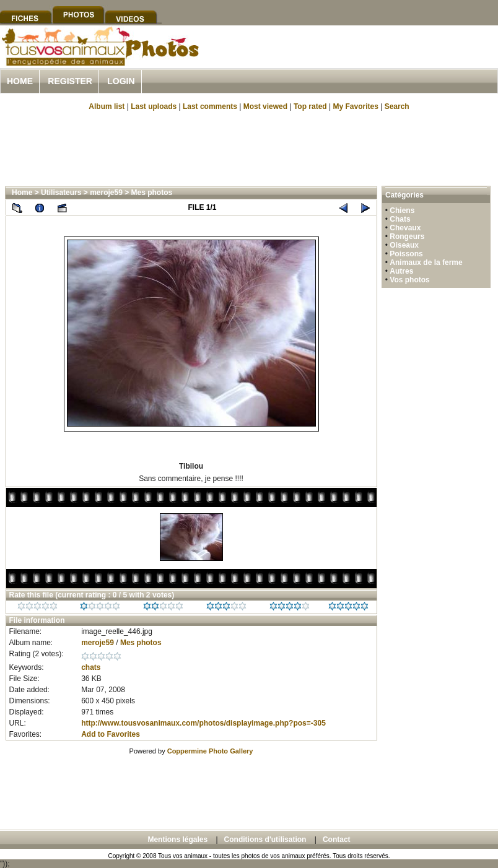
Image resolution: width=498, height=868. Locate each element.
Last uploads (154, 106)
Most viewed (265, 106)
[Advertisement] (249, 147)
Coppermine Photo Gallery (210, 751)
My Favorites (356, 106)
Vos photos (409, 280)
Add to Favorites (111, 734)
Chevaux (405, 228)
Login (121, 81)
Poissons (406, 254)
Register (70, 81)
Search (397, 106)
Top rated (310, 106)
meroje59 (106, 193)
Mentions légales (177, 840)
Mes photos (152, 193)
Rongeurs (407, 237)
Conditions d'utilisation (265, 840)
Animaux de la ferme (426, 263)
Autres (401, 271)
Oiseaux (404, 245)
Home (20, 81)
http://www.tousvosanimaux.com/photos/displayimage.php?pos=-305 (203, 723)
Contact (337, 840)
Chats (400, 219)
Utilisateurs (61, 193)
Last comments (210, 106)
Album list (107, 106)
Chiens (402, 210)
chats (91, 667)
